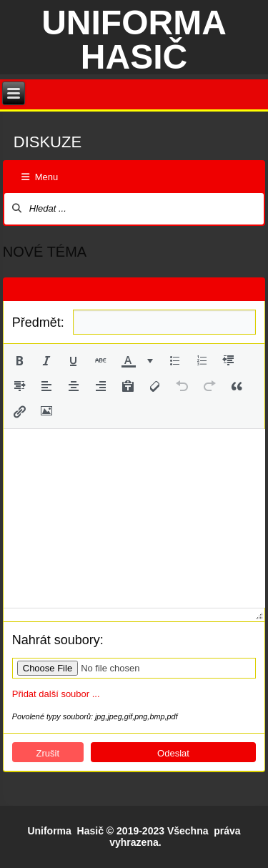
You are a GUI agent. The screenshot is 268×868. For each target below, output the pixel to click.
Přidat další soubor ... (56, 694)
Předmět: (38, 322)
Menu (40, 177)
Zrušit (48, 753)
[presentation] (19, 360)
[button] (19, 360)
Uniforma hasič (134, 40)
